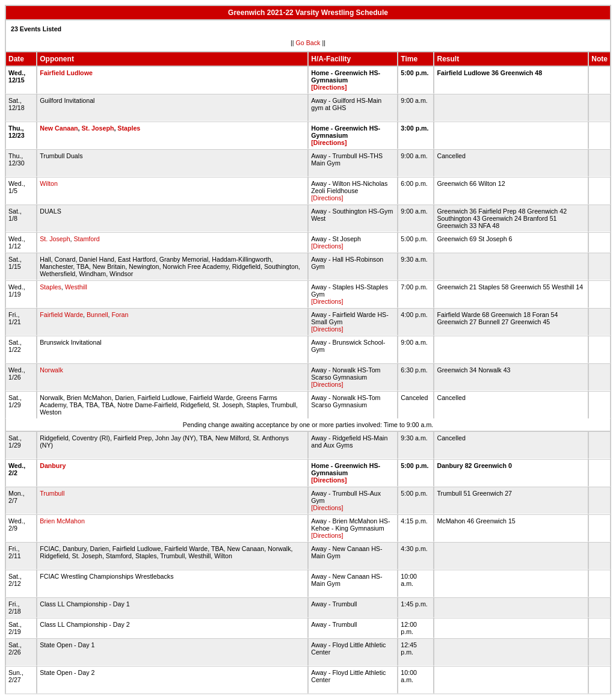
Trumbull (52, 493)
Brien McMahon (62, 521)
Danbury (53, 466)
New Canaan (59, 128)
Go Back (308, 43)
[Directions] (329, 87)
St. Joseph (98, 128)
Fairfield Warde (61, 315)
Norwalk (51, 370)
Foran (120, 315)
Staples (129, 128)
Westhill (76, 287)
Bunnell (97, 315)
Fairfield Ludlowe (66, 73)
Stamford (87, 239)
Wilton (49, 183)
